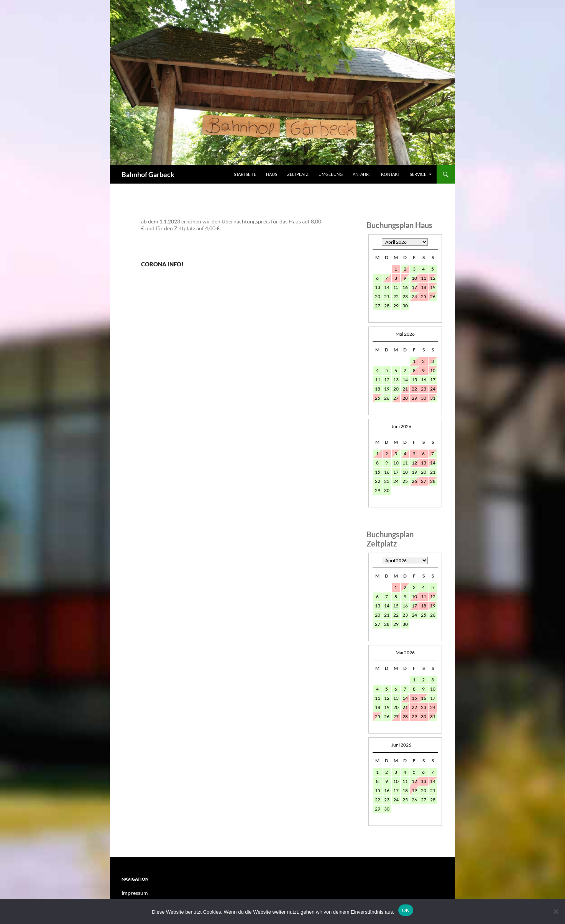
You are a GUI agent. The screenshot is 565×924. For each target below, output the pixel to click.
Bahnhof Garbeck (148, 174)
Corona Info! (187, 262)
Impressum (133, 893)
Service (418, 174)
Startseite (245, 174)
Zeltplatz (298, 174)
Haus (272, 174)
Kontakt (390, 174)
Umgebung (331, 174)
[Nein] (555, 911)
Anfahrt (362, 174)
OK (406, 910)
